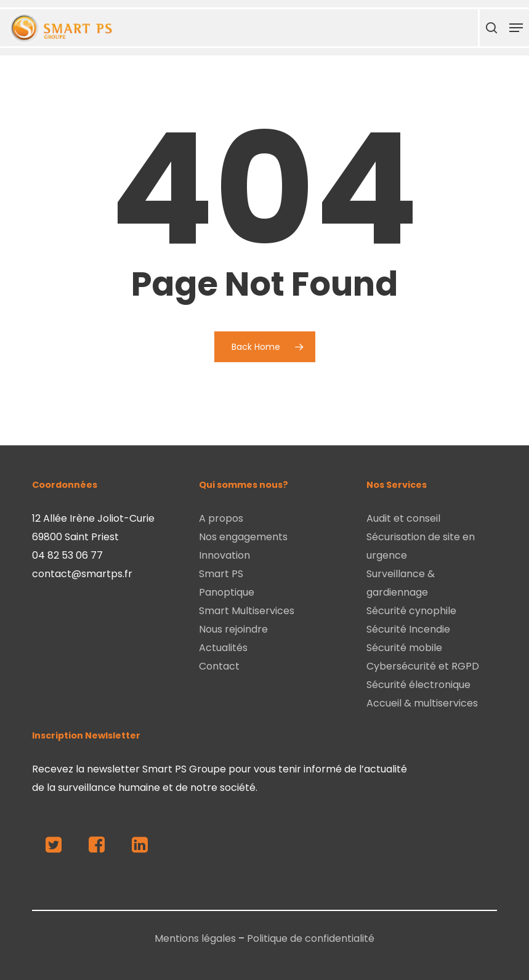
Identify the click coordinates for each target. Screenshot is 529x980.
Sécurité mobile (404, 648)
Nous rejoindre (233, 629)
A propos (221, 518)
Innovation (224, 555)
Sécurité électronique (418, 685)
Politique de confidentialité (311, 938)
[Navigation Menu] (516, 28)
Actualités (223, 648)
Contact (219, 666)
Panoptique (227, 592)
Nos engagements (243, 537)
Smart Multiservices (247, 611)
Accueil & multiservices (422, 703)
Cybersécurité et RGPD (423, 666)
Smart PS (221, 574)
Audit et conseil (403, 518)
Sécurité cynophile (411, 611)
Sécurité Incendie (408, 629)
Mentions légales (195, 938)
